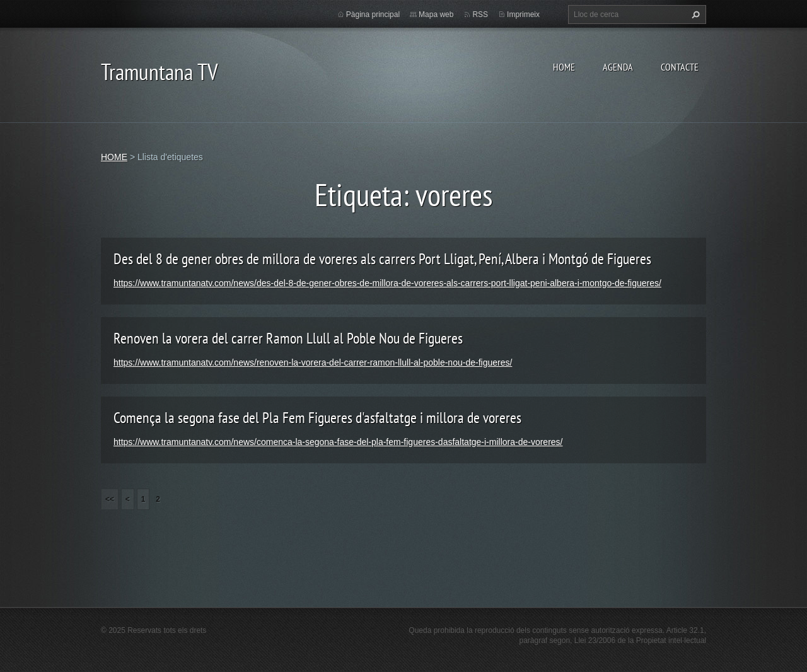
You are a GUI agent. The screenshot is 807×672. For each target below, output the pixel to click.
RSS (480, 14)
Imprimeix (523, 14)
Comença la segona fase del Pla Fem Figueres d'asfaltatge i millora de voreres (317, 418)
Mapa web (436, 14)
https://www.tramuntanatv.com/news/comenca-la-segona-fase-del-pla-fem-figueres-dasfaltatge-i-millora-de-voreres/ (338, 442)
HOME (564, 67)
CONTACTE (680, 67)
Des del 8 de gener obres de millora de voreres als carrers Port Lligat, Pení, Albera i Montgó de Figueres (382, 259)
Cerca (694, 14)
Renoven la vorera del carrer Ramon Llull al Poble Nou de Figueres (288, 338)
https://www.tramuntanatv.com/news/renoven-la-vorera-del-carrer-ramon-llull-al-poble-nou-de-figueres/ (313, 362)
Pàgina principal (373, 14)
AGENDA (618, 67)
